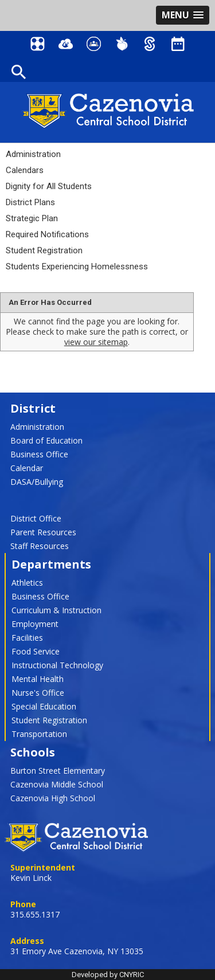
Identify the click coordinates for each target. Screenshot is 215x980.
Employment (35, 624)
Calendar (27, 468)
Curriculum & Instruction (56, 610)
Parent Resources (43, 532)
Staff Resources (40, 546)
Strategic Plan (32, 218)
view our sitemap (96, 342)
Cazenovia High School (53, 798)
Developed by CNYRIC (108, 975)
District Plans (30, 202)
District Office (36, 518)
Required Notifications (47, 234)
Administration (33, 154)
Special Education (44, 706)
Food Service (36, 651)
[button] (183, 15)
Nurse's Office (38, 693)
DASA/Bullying (37, 482)
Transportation (39, 734)
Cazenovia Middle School (57, 784)
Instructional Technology (57, 665)
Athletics (27, 583)
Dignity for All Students (49, 186)
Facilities (27, 638)
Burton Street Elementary (58, 771)
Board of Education (46, 440)
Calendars (25, 170)
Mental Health (38, 679)
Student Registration (44, 250)
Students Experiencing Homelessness (77, 266)
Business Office (39, 454)
